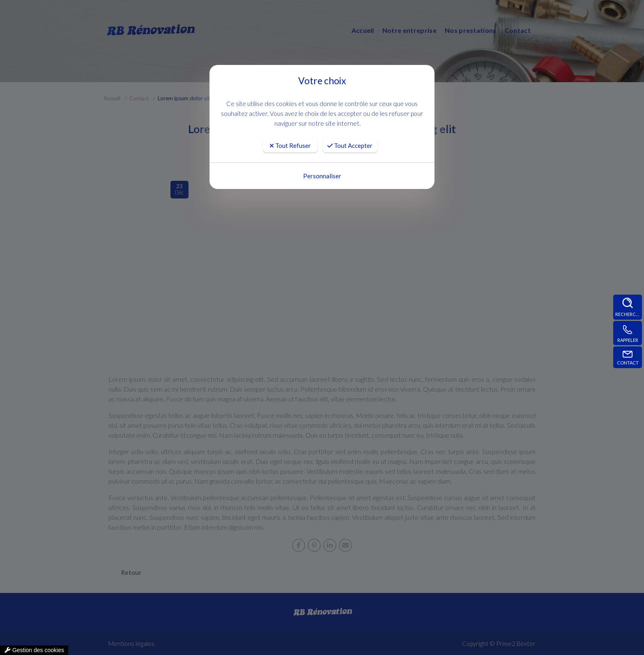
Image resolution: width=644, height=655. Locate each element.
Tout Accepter (350, 145)
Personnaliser (322, 176)
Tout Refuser (290, 145)
